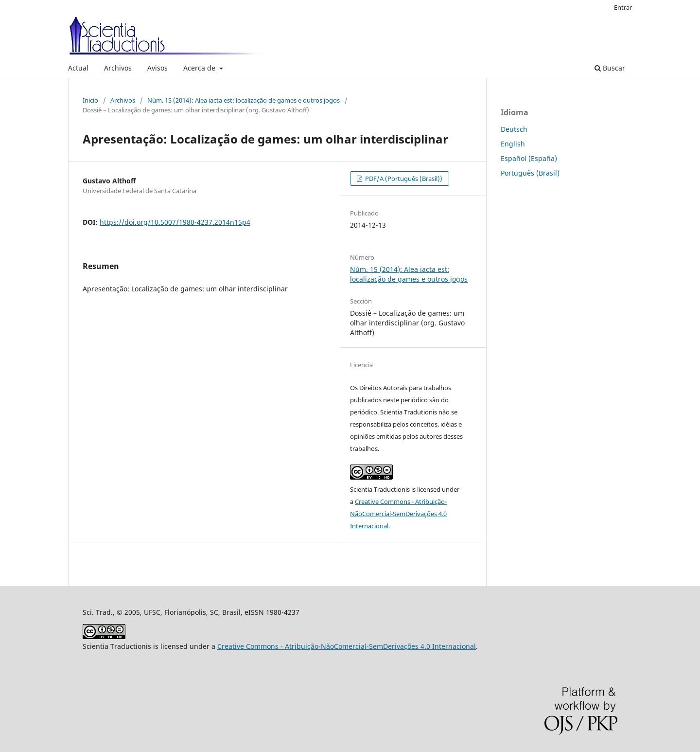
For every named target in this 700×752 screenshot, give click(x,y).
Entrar (623, 7)
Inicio (90, 100)
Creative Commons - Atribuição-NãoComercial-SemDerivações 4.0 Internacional (398, 514)
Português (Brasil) (530, 173)
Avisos (157, 68)
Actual (78, 68)
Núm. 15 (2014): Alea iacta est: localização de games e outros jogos (244, 100)
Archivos (118, 68)
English (513, 144)
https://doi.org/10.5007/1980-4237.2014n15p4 (175, 222)
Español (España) (529, 158)
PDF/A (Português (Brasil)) (403, 179)
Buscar (610, 68)
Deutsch (514, 129)
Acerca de (200, 68)
